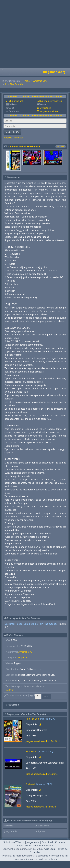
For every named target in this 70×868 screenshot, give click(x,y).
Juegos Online (23, 846)
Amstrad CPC (40, 81)
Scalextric (31, 784)
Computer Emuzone (44, 846)
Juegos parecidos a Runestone (42, 774)
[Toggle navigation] (6, 72)
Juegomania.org (54, 72)
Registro (8, 138)
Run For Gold (33, 719)
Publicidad (47, 842)
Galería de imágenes (51, 101)
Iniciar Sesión (12, 132)
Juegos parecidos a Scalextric (41, 807)
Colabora (60, 842)
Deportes (23, 658)
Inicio (27, 81)
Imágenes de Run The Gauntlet (24, 146)
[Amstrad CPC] (48, 719)
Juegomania (33, 842)
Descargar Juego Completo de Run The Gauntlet (31, 624)
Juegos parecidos (49, 111)
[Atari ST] (10, 690)
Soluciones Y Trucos (14, 842)
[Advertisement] (34, 34)
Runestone (31, 751)
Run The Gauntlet (14, 84)
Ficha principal (15, 101)
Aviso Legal (49, 849)
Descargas (45, 108)
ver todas (61, 147)
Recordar (18, 138)
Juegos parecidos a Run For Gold (43, 741)
